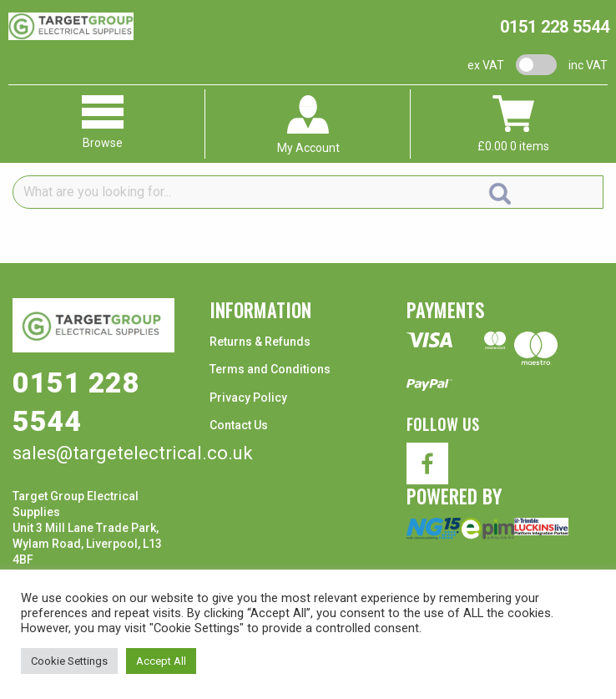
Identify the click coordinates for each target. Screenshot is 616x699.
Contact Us (239, 425)
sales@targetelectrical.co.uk (133, 453)
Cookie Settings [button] (69, 661)
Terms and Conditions (270, 369)
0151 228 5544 (555, 27)
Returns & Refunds (260, 342)
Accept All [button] (161, 661)
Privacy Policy (248, 398)
